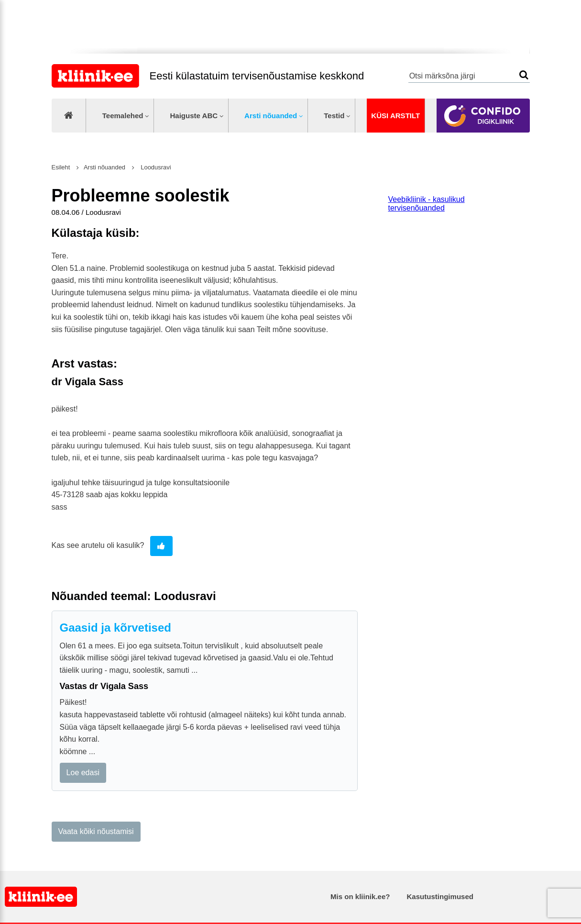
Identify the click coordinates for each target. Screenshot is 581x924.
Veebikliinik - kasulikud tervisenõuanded (427, 204)
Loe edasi (83, 773)
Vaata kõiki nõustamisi (96, 831)
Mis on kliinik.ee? (360, 896)
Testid (334, 116)
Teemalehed (123, 116)
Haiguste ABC (194, 116)
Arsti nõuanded (271, 116)
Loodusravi (155, 167)
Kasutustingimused (440, 896)
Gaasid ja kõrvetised (115, 628)
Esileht (61, 167)
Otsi (524, 75)
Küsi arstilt (395, 116)
